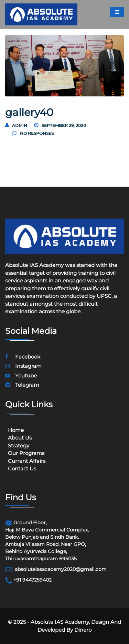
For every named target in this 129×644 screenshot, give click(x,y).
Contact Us (22, 469)
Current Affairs (27, 461)
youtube (21, 376)
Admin (20, 125)
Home (16, 430)
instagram (23, 366)
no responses (33, 133)
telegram (22, 385)
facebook (23, 357)
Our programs (26, 453)
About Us (20, 438)
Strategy (19, 446)
